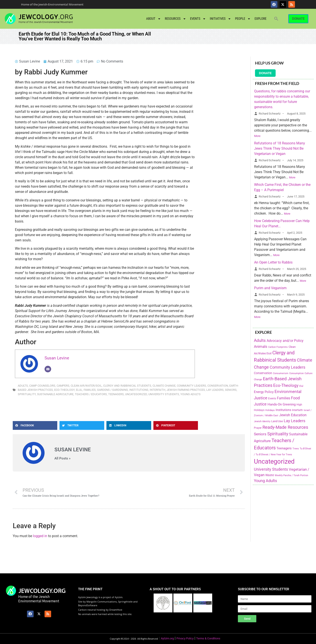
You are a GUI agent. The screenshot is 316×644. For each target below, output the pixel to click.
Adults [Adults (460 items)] (260, 340)
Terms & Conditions (208, 638)
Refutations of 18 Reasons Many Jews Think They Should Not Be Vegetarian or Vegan (280, 148)
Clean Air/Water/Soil (86, 386)
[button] (276, 19)
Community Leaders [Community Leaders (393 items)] (287, 367)
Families (90, 390)
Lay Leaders (215, 390)
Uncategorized (136, 394)
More (257, 136)
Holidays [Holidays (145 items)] (270, 410)
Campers (63, 386)
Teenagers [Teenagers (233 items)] (284, 448)
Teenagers (116, 394)
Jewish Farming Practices (186, 390)
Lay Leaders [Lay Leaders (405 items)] (294, 421)
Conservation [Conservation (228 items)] (263, 373)
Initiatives (220, 19)
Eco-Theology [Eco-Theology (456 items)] (286, 385)
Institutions (139, 390)
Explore (260, 19)
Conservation (218, 386)
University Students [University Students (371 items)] (271, 469)
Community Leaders (191, 386)
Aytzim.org (167, 638)
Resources (175, 19)
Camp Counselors (42, 386)
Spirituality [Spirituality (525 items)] (278, 434)
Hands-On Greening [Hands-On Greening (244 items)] (282, 404)
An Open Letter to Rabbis (273, 262)
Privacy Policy (185, 638)
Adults (23, 386)
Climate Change (164, 386)
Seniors (231, 390)
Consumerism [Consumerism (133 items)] (281, 373)
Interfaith (157, 390)
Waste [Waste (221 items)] (270, 475)
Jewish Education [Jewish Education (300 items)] (293, 415)
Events (198, 19)
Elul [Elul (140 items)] (301, 386)
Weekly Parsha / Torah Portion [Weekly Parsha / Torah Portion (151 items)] (291, 475)
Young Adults (190, 394)
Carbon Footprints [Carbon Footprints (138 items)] (278, 347)
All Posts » (62, 458)
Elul (79, 390)
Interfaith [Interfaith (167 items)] (297, 410)
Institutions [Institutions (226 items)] (283, 410)
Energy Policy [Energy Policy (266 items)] (264, 392)
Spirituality (27, 394)
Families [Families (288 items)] (284, 398)
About (154, 19)
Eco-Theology (64, 390)
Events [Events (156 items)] (272, 398)
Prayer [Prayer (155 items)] (258, 428)
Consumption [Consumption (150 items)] (296, 373)
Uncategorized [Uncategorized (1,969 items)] (274, 461)
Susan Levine (57, 358)
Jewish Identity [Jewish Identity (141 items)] (262, 421)
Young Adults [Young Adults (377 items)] (265, 481)
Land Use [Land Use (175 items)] (277, 421)
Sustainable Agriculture (55, 394)
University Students (164, 394)
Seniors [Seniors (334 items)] (260, 434)
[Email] (48, 369)
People (243, 19)
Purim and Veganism (270, 288)
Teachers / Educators (91, 394)
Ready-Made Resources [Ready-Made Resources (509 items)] (285, 427)
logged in (40, 536)
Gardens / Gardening (112, 390)
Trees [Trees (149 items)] (296, 448)
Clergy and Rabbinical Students (127, 386)
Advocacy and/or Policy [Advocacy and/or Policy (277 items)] (285, 341)
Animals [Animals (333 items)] (261, 346)
